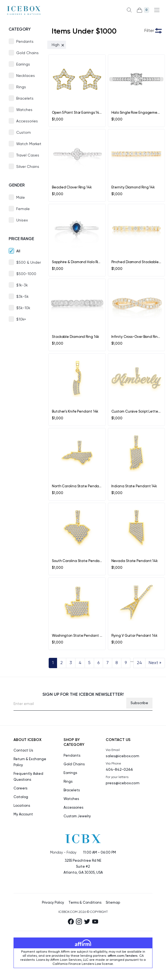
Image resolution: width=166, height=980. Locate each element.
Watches (24, 110)
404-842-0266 (119, 770)
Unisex (22, 220)
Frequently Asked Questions (28, 777)
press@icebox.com (123, 783)
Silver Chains (28, 167)
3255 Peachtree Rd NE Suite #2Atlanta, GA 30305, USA (83, 867)
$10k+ (21, 319)
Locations (22, 806)
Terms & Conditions (85, 903)
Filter (149, 31)
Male (21, 198)
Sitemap (113, 903)
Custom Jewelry (77, 816)
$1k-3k (22, 285)
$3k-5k (22, 297)
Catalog (21, 797)
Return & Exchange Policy (30, 762)
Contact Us (23, 751)
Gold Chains (27, 53)
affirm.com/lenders (123, 956)
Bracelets (25, 99)
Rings (21, 87)
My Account (23, 814)
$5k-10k (23, 308)
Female (23, 209)
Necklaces (26, 76)
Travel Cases (28, 155)
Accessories (27, 121)
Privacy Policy (53, 903)
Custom (24, 133)
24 (139, 663)
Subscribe (139, 703)
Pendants (25, 42)
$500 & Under (29, 263)
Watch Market (29, 144)
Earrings (23, 64)
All (18, 251)
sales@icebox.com (122, 756)
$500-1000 (26, 274)
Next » (155, 663)
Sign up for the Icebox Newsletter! (83, 695)
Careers (20, 788)
